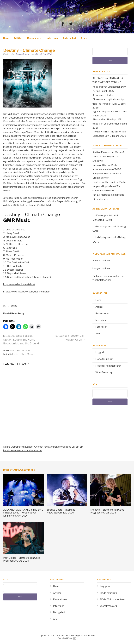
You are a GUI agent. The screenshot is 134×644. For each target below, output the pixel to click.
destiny (15, 354)
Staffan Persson (101, 152)
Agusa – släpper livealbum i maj (110, 112)
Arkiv (84, 38)
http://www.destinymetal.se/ (19, 284)
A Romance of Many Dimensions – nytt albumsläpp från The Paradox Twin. (109, 100)
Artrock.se (67, 11)
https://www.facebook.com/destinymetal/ (26, 292)
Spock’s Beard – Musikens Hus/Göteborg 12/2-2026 (61, 511)
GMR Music (27, 354)
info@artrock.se (101, 268)
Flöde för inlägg (104, 359)
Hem (6, 38)
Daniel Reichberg (24, 54)
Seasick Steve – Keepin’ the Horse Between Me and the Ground (21, 340)
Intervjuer (52, 38)
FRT (75, 638)
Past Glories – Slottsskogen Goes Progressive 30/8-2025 (22, 559)
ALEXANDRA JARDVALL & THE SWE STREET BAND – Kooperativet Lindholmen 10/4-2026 (23, 513)
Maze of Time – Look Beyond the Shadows (108, 157)
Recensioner (35, 38)
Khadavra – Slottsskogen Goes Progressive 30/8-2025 (107, 511)
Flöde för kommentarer (108, 366)
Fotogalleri (70, 38)
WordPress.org (104, 372)
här (109, 280)
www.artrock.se (101, 261)
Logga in (100, 352)
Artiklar (18, 38)
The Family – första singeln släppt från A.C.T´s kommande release (109, 186)
